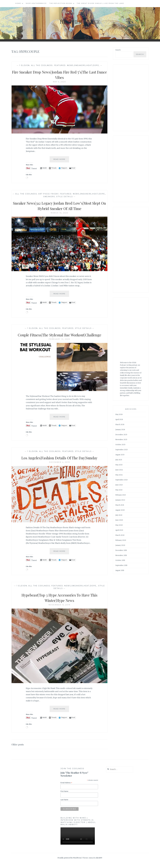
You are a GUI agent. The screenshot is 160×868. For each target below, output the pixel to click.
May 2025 (119, 465)
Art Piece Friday (48, 194)
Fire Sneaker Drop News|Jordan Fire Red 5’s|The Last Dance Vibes (59, 74)
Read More (61, 160)
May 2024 (119, 475)
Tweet (34, 168)
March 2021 (120, 505)
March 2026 (120, 425)
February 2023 (121, 495)
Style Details (65, 197)
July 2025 (119, 460)
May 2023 (119, 490)
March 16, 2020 (59, 213)
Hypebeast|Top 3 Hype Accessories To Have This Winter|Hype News (59, 603)
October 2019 (120, 560)
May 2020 (119, 525)
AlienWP (99, 863)
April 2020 (119, 530)
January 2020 (120, 545)
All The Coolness (42, 65)
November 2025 (121, 440)
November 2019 (121, 555)
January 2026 (120, 430)
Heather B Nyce (80, 21)
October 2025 (120, 445)
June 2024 (119, 470)
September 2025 (122, 450)
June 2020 (119, 520)
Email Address (66, 788)
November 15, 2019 (59, 610)
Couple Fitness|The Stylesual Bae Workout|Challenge (59, 337)
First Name (64, 797)
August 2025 (120, 455)
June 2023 (119, 485)
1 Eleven (25, 65)
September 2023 (121, 480)
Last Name (64, 805)
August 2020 (120, 510)
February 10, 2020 (59, 345)
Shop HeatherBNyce (36, 3)
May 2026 (119, 414)
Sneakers (49, 197)
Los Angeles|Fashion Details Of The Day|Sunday (59, 463)
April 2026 (119, 419)
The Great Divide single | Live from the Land (100, 3)
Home (18, 3)
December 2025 (121, 435)
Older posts (18, 750)
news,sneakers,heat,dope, (83, 65)
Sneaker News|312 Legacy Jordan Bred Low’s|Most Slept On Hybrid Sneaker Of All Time (59, 206)
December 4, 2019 (59, 468)
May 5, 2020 (59, 82)
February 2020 (121, 540)
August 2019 (120, 570)
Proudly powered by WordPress (69, 863)
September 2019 (121, 565)
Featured (60, 65)
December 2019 (121, 550)
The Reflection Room (61, 3)
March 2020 (120, 535)
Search (118, 50)
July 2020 (119, 515)
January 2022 (120, 500)
